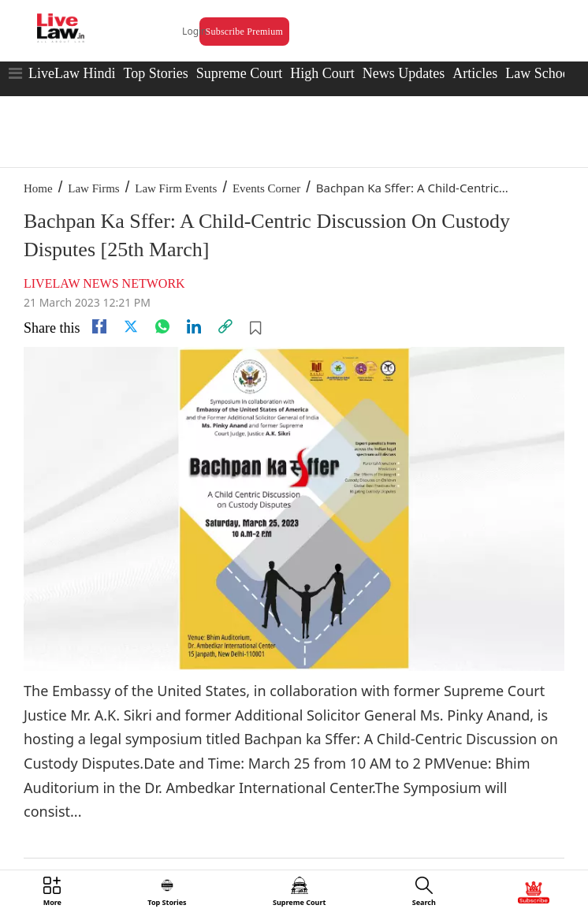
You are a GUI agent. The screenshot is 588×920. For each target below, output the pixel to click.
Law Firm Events (176, 188)
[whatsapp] (162, 326)
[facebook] (99, 326)
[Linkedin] (194, 326)
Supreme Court (240, 73)
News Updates (404, 73)
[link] (225, 326)
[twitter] (131, 326)
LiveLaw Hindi (72, 73)
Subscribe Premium (244, 32)
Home (38, 188)
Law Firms (93, 188)
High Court (322, 73)
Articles (475, 73)
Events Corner (266, 188)
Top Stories (155, 73)
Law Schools (542, 73)
